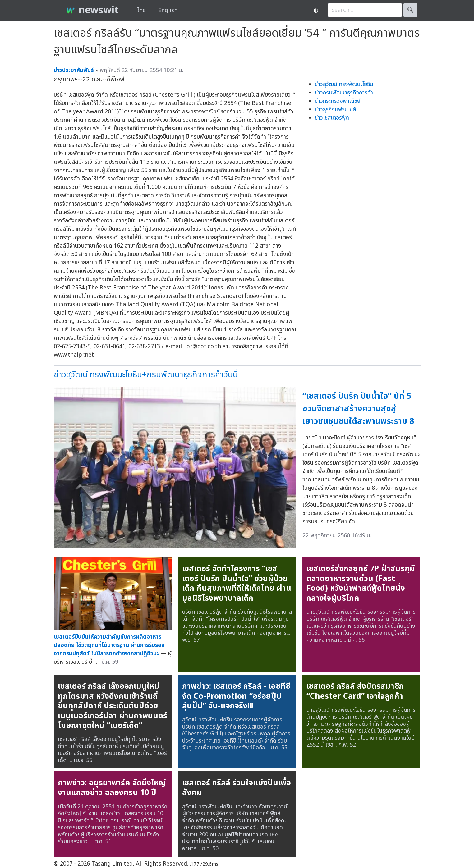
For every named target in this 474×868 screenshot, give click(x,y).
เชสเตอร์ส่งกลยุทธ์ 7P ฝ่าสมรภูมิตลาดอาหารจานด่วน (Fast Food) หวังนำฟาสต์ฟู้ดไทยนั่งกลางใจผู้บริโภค (361, 583)
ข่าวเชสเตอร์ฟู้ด (332, 118)
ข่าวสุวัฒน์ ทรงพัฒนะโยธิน (344, 84)
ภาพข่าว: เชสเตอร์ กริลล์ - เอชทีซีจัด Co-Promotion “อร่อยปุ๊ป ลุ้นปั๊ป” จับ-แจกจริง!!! (236, 696)
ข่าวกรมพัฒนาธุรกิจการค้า (344, 93)
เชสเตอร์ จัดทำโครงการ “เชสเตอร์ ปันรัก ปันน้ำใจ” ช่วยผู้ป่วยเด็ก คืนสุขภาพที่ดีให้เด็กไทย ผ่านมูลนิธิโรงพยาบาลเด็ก (237, 583)
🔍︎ (410, 10)
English (168, 10)
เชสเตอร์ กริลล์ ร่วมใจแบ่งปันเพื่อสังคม (237, 788)
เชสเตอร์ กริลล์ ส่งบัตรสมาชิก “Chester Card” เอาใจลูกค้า (355, 691)
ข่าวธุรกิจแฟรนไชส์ (335, 109)
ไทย (142, 10)
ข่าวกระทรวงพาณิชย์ (338, 101)
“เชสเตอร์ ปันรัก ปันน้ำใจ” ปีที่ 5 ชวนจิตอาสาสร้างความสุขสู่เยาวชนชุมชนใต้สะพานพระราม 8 (358, 409)
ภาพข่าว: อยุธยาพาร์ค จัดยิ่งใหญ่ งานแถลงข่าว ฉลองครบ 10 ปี (112, 788)
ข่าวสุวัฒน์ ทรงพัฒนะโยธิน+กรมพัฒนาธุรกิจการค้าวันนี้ (146, 375)
